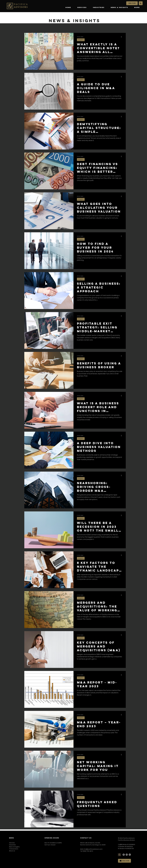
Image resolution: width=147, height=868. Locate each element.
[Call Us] (141, 3)
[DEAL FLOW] (132, 3)
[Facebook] (124, 855)
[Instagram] (127, 855)
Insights (81, 40)
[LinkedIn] (130, 855)
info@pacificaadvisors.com (93, 849)
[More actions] (122, 37)
